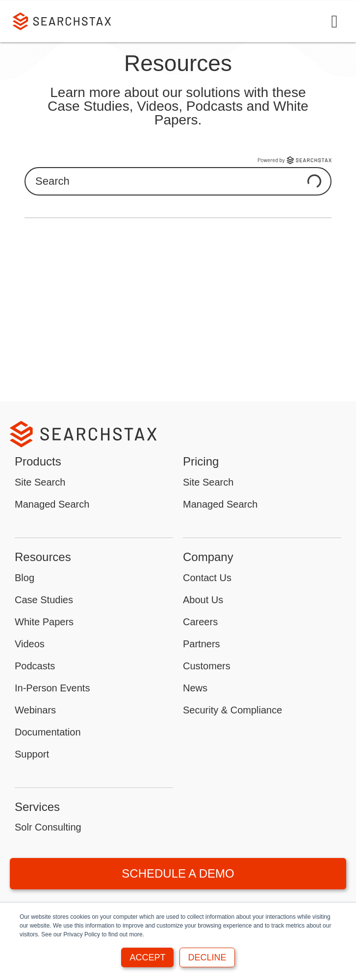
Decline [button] (207, 957)
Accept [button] (147, 957)
